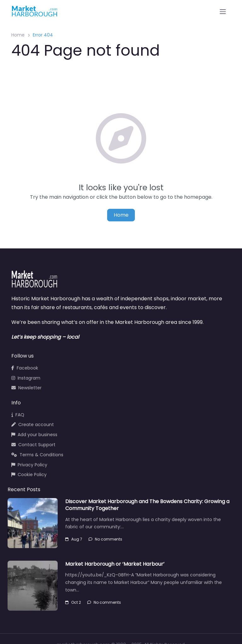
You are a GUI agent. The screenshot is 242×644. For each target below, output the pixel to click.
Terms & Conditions (37, 455)
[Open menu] (223, 12)
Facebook (25, 368)
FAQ (18, 415)
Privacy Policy (29, 465)
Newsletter (26, 388)
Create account (33, 425)
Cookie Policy (29, 475)
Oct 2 (73, 602)
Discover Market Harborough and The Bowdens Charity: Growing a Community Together (147, 505)
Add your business (34, 435)
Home (18, 35)
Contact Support (33, 445)
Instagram (26, 378)
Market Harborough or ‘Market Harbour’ (115, 564)
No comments (105, 539)
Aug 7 (74, 539)
